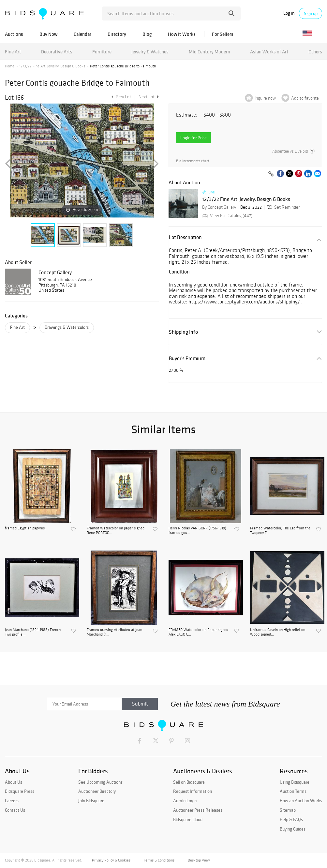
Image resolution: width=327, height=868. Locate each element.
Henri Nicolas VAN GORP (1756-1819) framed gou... (197, 530)
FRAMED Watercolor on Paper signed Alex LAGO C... (198, 632)
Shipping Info (183, 332)
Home (10, 66)
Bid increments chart (193, 161)
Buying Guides (293, 829)
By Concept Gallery (219, 207)
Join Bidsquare (91, 801)
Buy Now (48, 34)
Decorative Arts (57, 52)
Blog (147, 34)
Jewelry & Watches (150, 52)
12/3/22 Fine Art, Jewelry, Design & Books (52, 66)
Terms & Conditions (159, 860)
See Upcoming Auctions (100, 782)
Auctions (14, 34)
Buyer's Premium (187, 358)
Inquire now (265, 98)
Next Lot (149, 97)
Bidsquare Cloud (188, 819)
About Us (14, 782)
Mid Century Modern (209, 52)
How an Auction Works (301, 801)
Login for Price (193, 138)
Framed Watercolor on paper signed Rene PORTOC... (116, 530)
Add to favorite (305, 98)
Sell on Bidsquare (189, 782)
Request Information (193, 791)
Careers (12, 801)
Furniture (102, 52)
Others (315, 52)
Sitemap (288, 810)
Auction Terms (293, 791)
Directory (117, 34)
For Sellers (223, 34)
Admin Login (185, 801)
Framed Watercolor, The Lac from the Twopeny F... (280, 530)
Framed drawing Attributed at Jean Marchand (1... (114, 632)
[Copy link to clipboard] (271, 174)
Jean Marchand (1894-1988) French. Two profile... (33, 632)
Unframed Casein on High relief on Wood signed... (278, 632)
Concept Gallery (55, 272)
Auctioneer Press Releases (198, 810)
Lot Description (185, 237)
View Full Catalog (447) (227, 216)
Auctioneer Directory (97, 791)
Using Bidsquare (295, 782)
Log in (289, 13)
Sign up (311, 13)
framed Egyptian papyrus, (25, 528)
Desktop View (199, 860)
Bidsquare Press (20, 791)
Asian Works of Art (269, 52)
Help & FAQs (291, 819)
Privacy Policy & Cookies (111, 860)
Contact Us (15, 810)
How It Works (182, 34)
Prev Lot (120, 97)
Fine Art (13, 52)
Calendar (82, 34)
